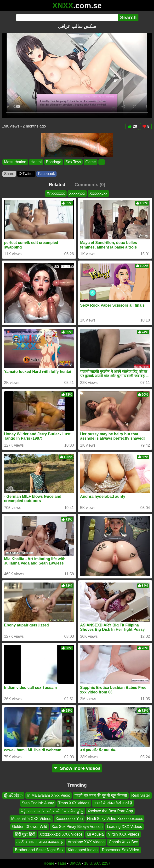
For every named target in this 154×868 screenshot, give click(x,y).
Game (91, 162)
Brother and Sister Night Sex (39, 850)
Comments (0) (90, 185)
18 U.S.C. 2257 (97, 863)
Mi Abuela (95, 834)
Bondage (54, 162)
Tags (62, 863)
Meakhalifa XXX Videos (31, 819)
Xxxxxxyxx (98, 193)
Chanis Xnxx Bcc (123, 842)
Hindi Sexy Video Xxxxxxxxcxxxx (115, 819)
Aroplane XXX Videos (86, 842)
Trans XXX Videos (74, 803)
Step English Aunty (38, 803)
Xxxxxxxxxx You (69, 819)
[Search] (67, 18)
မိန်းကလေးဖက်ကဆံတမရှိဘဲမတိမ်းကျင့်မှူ (52, 811)
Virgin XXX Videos (124, 834)
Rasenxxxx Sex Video (120, 850)
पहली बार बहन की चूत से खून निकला (101, 795)
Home (49, 863)
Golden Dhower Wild (30, 827)
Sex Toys (73, 162)
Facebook (46, 174)
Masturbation (15, 162)
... (102, 162)
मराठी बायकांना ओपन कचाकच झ (40, 842)
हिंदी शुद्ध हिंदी (25, 834)
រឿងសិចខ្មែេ (13, 795)
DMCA (75, 863)
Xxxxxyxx (77, 193)
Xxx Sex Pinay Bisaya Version (77, 827)
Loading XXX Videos (124, 827)
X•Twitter (26, 174)
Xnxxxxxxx (56, 193)
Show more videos (77, 768)
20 (132, 126)
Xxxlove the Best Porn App (110, 811)
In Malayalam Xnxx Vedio (49, 795)
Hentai (36, 162)
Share (9, 174)
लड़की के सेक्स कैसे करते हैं (113, 803)
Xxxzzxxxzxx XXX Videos (61, 834)
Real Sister (141, 795)
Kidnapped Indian (83, 850)
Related (57, 185)
